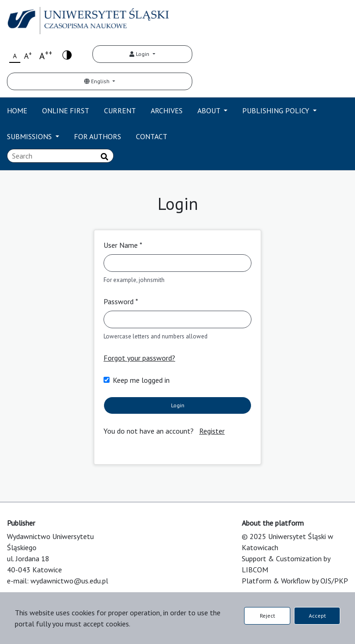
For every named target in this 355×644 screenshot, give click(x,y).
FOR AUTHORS (98, 136)
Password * (121, 301)
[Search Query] (60, 156)
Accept (317, 616)
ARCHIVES (167, 110)
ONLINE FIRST (66, 110)
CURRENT (120, 110)
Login (140, 54)
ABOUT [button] (210, 110)
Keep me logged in (141, 380)
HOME (17, 110)
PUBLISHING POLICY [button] (277, 110)
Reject (267, 616)
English (98, 81)
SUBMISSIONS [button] (30, 136)
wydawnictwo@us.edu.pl (69, 581)
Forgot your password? (139, 358)
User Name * (123, 245)
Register (212, 431)
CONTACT (152, 136)
